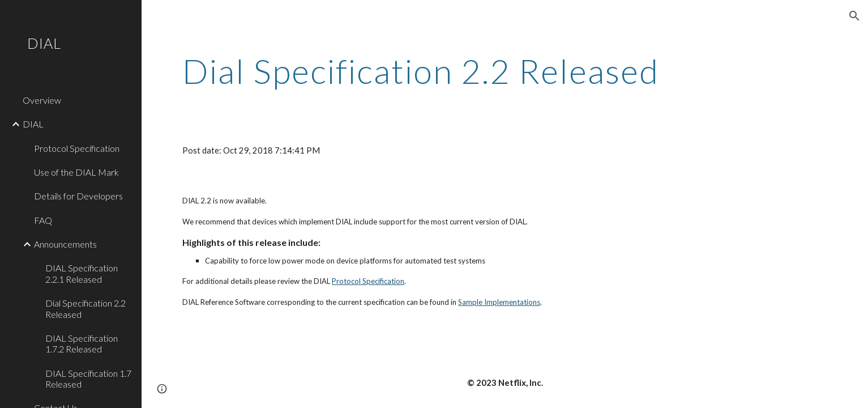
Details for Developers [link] (78, 196)
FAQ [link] (43, 220)
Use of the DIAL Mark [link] (76, 172)
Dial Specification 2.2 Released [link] (85, 308)
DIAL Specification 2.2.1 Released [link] (82, 273)
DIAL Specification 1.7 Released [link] (88, 379)
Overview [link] (42, 100)
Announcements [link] (65, 244)
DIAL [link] (33, 124)
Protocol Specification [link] (77, 148)
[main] (449, 71)
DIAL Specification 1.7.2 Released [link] (82, 343)
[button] (854, 16)
